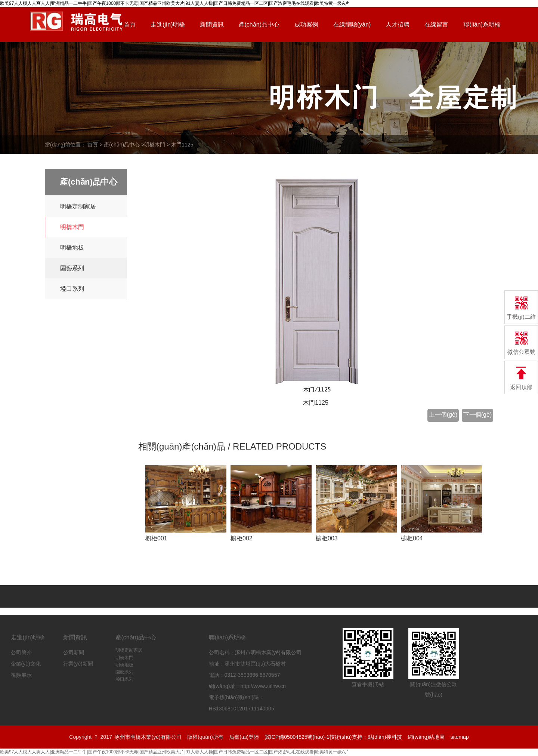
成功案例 (306, 24)
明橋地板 (72, 248)
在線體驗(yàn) (352, 24)
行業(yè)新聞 (78, 664)
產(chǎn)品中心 (259, 24)
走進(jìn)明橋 (168, 24)
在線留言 (436, 24)
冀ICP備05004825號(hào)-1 (297, 737)
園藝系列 (72, 268)
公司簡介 (21, 652)
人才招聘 (398, 24)
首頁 (130, 24)
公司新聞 (74, 652)
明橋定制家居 (78, 206)
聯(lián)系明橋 (482, 24)
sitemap (460, 737)
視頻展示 (21, 675)
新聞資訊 (212, 24)
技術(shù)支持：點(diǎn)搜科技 (366, 737)
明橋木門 (155, 145)
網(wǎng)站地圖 (426, 737)
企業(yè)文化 (26, 664)
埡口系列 (72, 289)
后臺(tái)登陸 (244, 737)
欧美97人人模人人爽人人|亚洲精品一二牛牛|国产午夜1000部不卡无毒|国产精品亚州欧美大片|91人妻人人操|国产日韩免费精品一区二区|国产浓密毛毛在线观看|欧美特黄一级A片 (175, 752)
